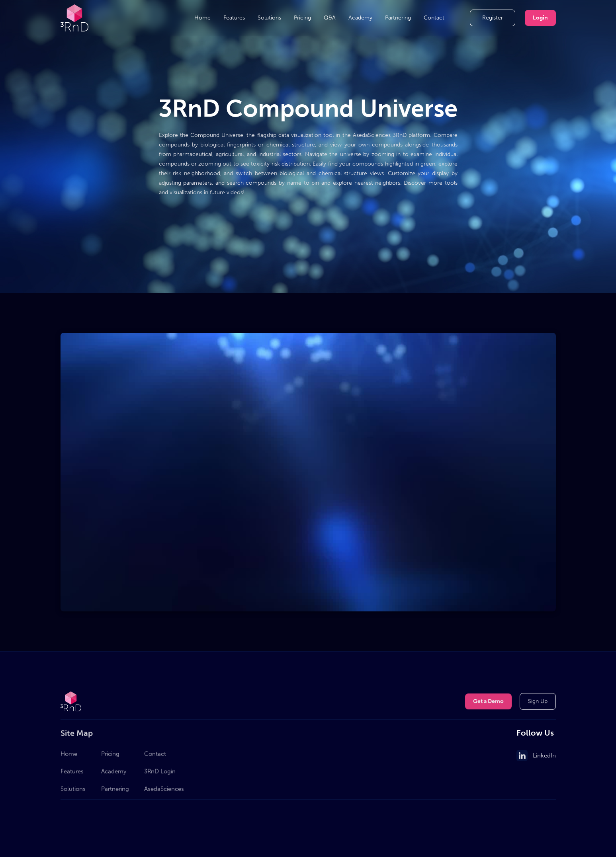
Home (202, 18)
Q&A (330, 18)
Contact (434, 18)
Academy (360, 18)
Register (493, 18)
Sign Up (538, 702)
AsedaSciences (164, 792)
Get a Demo (488, 702)
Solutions (269, 18)
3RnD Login (160, 774)
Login (540, 18)
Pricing (302, 18)
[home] (74, 18)
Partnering (398, 18)
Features (234, 18)
